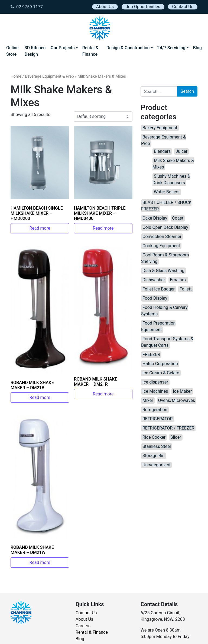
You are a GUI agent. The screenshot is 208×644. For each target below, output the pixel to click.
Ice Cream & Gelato (161, 373)
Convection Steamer (162, 237)
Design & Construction (128, 48)
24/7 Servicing (171, 48)
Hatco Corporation (160, 364)
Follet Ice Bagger (159, 289)
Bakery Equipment (160, 128)
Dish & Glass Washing (163, 271)
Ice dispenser (155, 382)
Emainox (178, 280)
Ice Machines (155, 391)
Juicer (181, 151)
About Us (105, 7)
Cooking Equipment (161, 246)
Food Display (155, 298)
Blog (197, 48)
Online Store (12, 51)
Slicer (176, 437)
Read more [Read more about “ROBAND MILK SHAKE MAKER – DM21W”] (40, 562)
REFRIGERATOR (157, 419)
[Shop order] (103, 117)
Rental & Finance (90, 51)
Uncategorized (156, 465)
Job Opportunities (143, 7)
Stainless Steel (157, 446)
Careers (83, 626)
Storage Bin (154, 456)
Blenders (162, 151)
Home (16, 76)
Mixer (148, 400)
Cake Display (155, 218)
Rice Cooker (154, 437)
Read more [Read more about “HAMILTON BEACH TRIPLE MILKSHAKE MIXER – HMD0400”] (103, 228)
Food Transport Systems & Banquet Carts (167, 342)
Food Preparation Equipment (158, 326)
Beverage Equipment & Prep (49, 76)
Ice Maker (182, 391)
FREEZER (151, 354)
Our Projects (63, 48)
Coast (178, 218)
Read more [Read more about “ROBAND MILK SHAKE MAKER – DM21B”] (40, 397)
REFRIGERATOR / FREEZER (168, 428)
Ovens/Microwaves (177, 400)
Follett (186, 289)
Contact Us (183, 7)
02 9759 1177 (27, 7)
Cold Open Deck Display (165, 227)
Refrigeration (155, 410)
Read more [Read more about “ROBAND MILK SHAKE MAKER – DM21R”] (103, 394)
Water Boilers (167, 192)
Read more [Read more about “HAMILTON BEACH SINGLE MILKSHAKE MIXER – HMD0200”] (40, 228)
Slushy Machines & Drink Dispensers (171, 179)
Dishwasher (154, 280)
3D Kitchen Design (35, 51)
